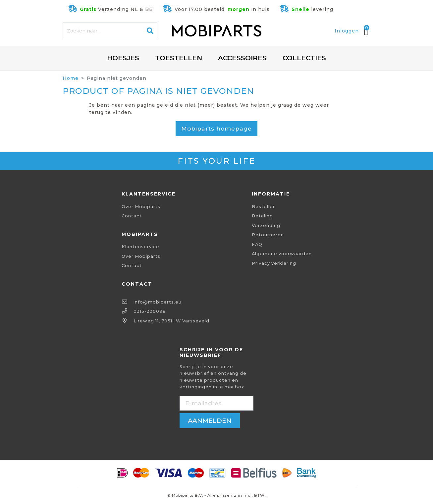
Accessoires (242, 58)
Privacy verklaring (274, 263)
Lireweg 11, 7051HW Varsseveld (171, 321)
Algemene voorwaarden (282, 254)
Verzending (266, 225)
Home (71, 78)
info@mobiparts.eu (158, 302)
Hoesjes (123, 58)
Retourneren (268, 235)
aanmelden (210, 420)
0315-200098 (150, 311)
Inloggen (347, 31)
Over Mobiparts (141, 207)
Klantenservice (140, 247)
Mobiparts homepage (216, 128)
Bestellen (264, 207)
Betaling (262, 216)
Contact (132, 216)
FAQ (257, 244)
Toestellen (179, 58)
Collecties (304, 58)
